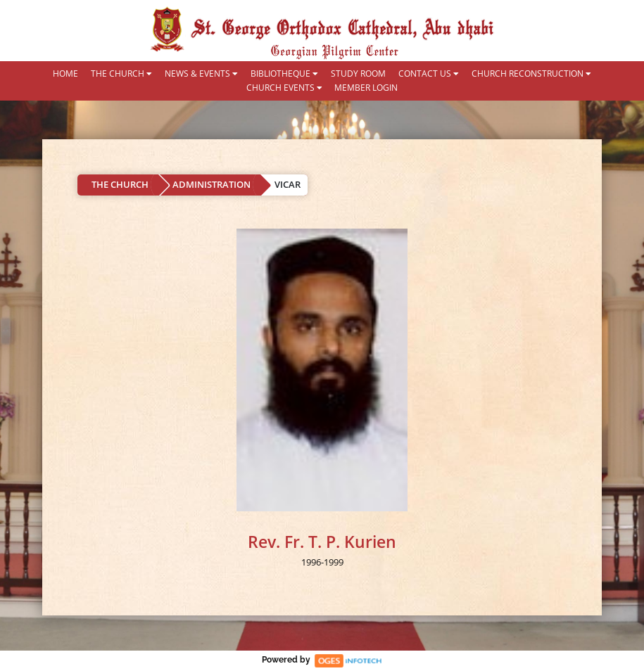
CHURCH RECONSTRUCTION (531, 74)
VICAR (288, 184)
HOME (65, 74)
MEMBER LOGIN (366, 88)
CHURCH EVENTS (284, 88)
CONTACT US (429, 74)
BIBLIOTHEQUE (284, 74)
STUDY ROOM (358, 74)
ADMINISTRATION (211, 184)
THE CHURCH (121, 74)
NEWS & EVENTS (201, 74)
